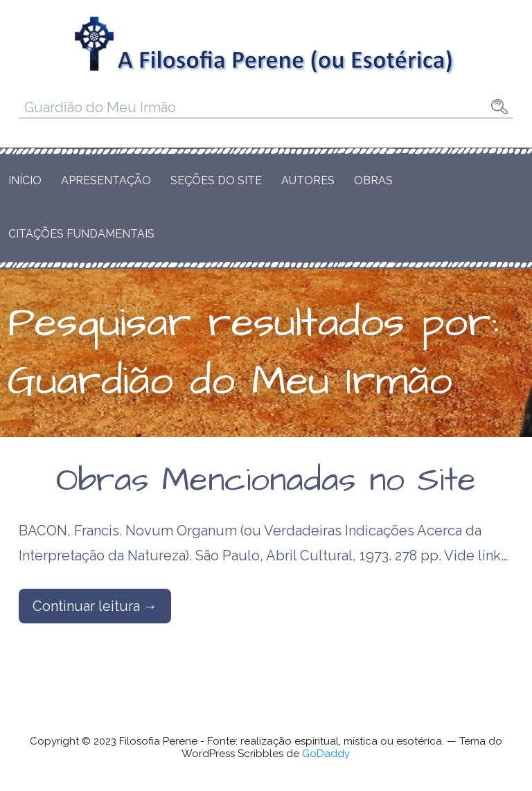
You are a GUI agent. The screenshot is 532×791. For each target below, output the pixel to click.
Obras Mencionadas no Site (266, 481)
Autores (308, 180)
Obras (373, 180)
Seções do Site (216, 180)
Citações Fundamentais (81, 234)
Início (25, 180)
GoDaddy (326, 754)
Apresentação (106, 180)
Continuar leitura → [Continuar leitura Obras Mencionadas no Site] (95, 606)
